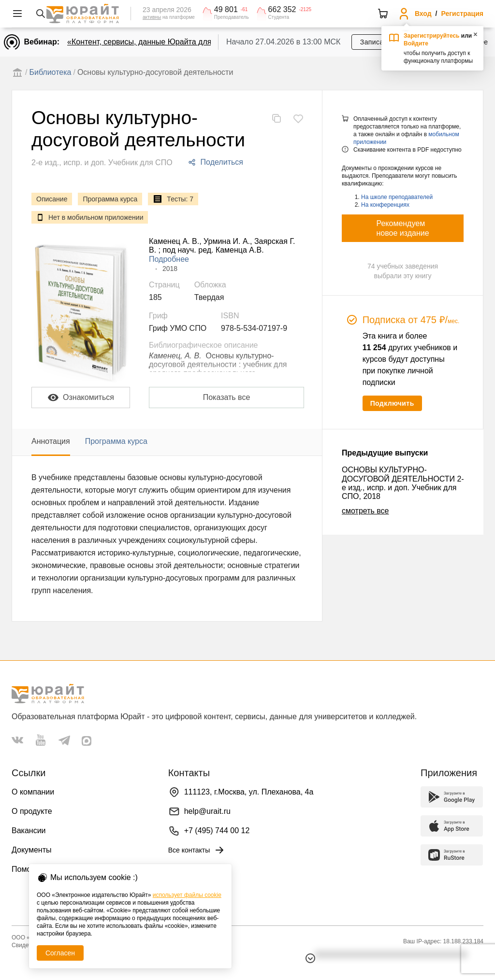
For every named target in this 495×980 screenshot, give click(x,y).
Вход (423, 14)
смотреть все (365, 511)
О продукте (32, 811)
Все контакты (197, 850)
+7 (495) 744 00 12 (217, 831)
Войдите (416, 43)
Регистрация (462, 14)
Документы (31, 850)
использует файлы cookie (187, 895)
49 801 (226, 10)
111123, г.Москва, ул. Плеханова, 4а (249, 792)
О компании (33, 792)
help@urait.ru (207, 811)
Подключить (392, 403)
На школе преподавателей (397, 197)
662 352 (282, 10)
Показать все (227, 397)
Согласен (60, 953)
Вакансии (29, 831)
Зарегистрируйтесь (432, 36)
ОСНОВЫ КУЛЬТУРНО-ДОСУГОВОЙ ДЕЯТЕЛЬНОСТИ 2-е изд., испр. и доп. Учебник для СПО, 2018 (403, 483)
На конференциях (385, 205)
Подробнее (169, 259)
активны (152, 17)
